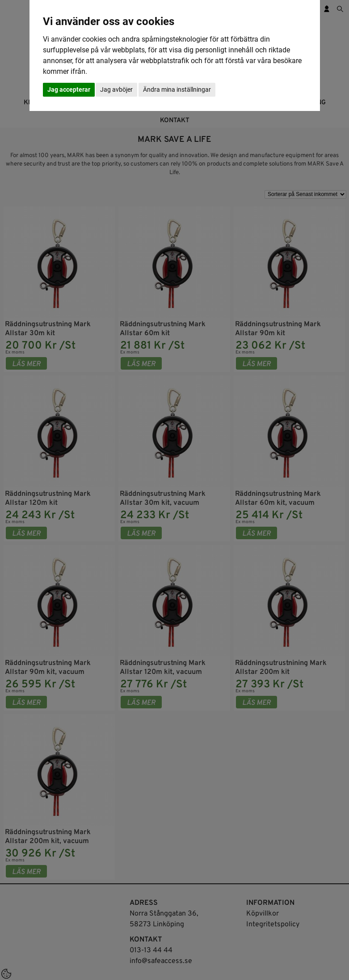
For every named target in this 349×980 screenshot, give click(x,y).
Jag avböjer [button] (116, 89)
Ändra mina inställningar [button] (177, 89)
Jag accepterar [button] (69, 89)
